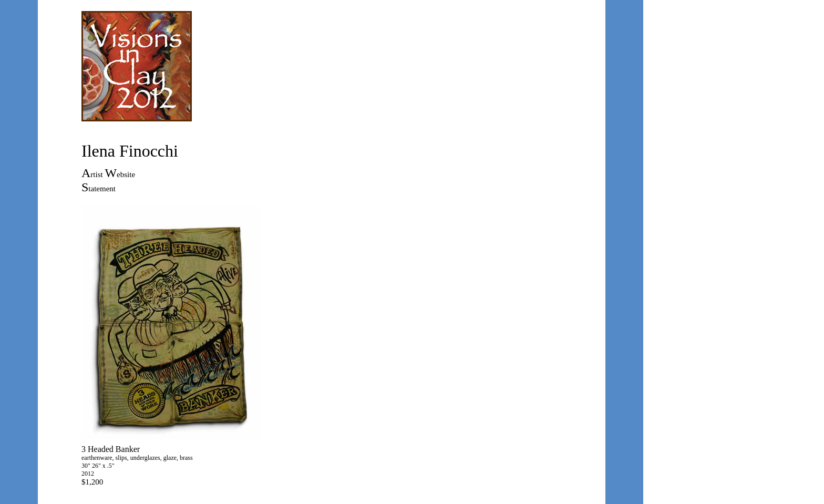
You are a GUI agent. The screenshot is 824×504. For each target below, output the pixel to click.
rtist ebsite (113, 174)
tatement (102, 189)
